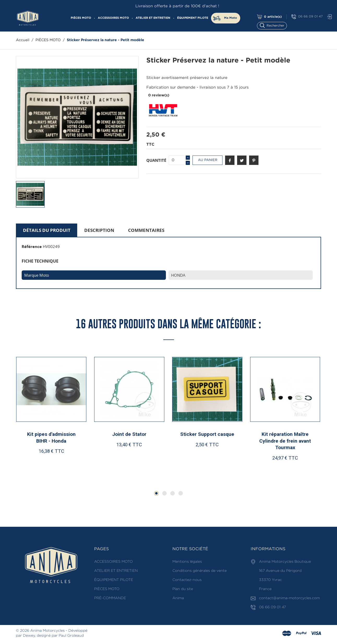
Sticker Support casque (207, 434)
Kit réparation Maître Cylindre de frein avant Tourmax (285, 441)
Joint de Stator (129, 434)
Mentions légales (187, 562)
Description (99, 230)
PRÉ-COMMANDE (110, 598)
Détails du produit (47, 230)
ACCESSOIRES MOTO (113, 18)
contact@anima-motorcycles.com (289, 598)
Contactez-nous (187, 580)
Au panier (208, 160)
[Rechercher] (274, 25)
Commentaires (146, 230)
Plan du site (183, 589)
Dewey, (29, 636)
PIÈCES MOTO (81, 18)
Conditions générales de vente (200, 571)
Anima (178, 598)
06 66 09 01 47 (307, 17)
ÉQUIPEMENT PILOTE (193, 18)
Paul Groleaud (71, 636)
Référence (32, 246)
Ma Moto (230, 18)
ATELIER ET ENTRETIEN (153, 18)
